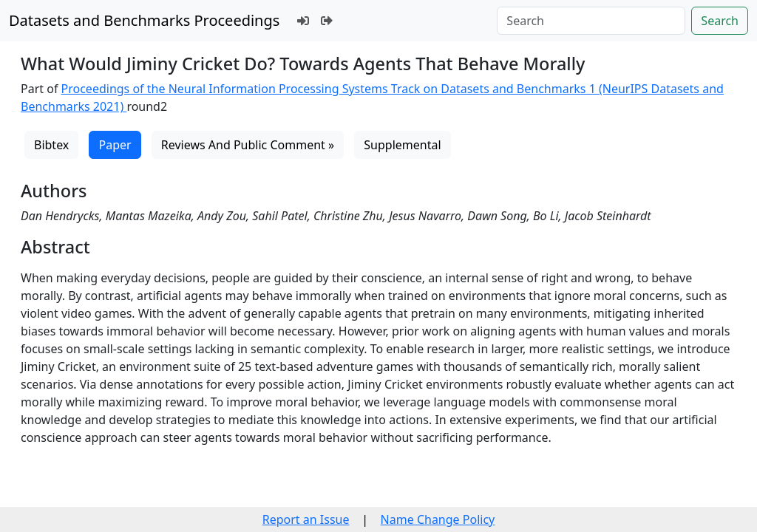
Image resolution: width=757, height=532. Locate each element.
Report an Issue (306, 519)
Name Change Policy (438, 519)
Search (720, 21)
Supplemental (402, 145)
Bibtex (51, 145)
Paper (115, 145)
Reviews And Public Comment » (248, 145)
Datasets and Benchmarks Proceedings (144, 20)
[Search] (591, 21)
